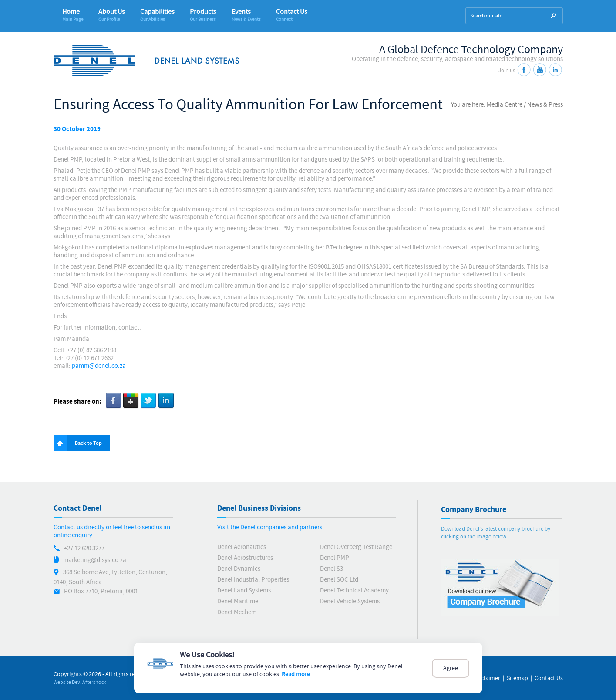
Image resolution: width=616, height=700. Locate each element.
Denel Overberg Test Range (356, 547)
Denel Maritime (238, 601)
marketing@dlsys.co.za (95, 560)
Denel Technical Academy (354, 591)
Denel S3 (332, 569)
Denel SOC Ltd (339, 580)
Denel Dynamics (239, 569)
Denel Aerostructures (245, 558)
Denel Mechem (237, 612)
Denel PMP (335, 558)
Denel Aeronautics (242, 547)
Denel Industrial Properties (253, 580)
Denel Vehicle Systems (350, 601)
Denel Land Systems (244, 591)
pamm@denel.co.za (99, 366)
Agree (451, 668)
